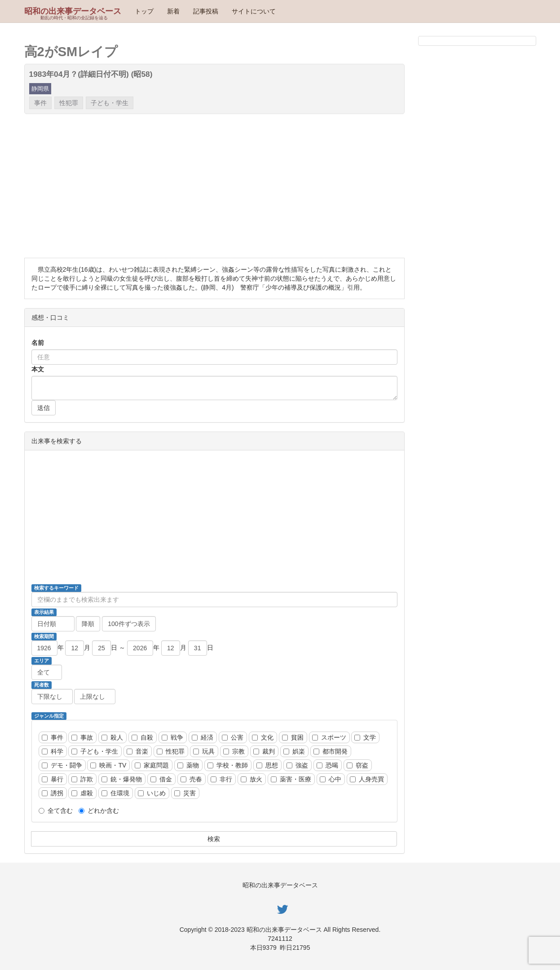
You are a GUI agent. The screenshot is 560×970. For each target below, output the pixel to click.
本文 (38, 369)
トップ (144, 11)
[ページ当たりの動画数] (129, 624)
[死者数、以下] (95, 697)
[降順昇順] (88, 624)
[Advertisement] (215, 186)
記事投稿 (206, 11)
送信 (44, 408)
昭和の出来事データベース (73, 11)
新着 (173, 11)
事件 (40, 103)
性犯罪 (69, 103)
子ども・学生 (110, 103)
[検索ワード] (215, 600)
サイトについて (254, 11)
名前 (38, 343)
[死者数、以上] (52, 697)
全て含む (56, 811)
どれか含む (99, 811)
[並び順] (53, 624)
